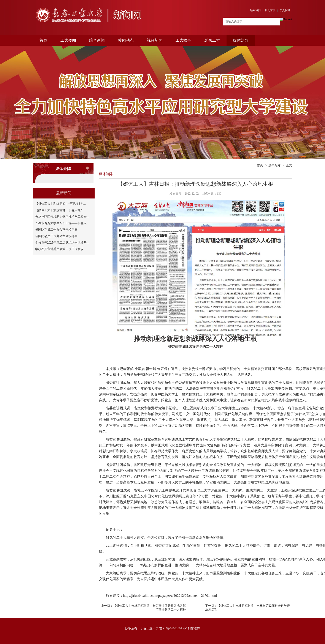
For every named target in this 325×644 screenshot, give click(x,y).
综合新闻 (97, 40)
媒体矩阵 (241, 40)
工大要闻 (68, 40)
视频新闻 (155, 40)
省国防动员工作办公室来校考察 (56, 230)
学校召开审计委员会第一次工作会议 (59, 249)
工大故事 (183, 40)
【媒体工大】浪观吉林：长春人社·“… (60, 210)
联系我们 (255, 10)
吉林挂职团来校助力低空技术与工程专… (62, 217)
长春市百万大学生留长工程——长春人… (62, 223)
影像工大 (212, 40)
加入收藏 (285, 10)
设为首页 (270, 10)
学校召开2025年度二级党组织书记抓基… (62, 243)
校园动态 (126, 40)
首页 (43, 40)
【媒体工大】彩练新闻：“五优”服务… (61, 204)
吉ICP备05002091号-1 (174, 628)
